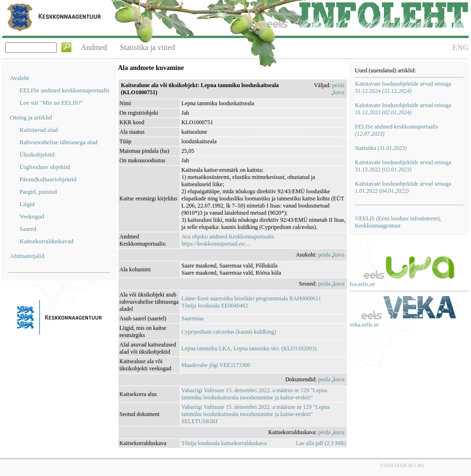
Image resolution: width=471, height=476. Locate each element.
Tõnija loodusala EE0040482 (215, 306)
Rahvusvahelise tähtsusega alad (59, 142)
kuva (339, 92)
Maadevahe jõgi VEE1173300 (216, 365)
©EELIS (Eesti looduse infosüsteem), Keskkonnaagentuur (398, 222)
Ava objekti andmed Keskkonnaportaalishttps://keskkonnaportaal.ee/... (228, 240)
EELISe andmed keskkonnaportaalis (64, 90)
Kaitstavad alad (39, 130)
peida (338, 85)
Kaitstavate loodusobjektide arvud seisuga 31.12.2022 (403, 166)
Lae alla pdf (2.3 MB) (321, 443)
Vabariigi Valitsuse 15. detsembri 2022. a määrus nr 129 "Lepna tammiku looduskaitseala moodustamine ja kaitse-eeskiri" (254, 394)
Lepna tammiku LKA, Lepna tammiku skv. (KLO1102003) (249, 348)
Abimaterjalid (27, 256)
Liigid (27, 204)
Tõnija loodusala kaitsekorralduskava (224, 443)
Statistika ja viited (147, 47)
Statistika (381, 148)
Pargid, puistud (38, 192)
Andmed (94, 47)
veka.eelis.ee (364, 325)
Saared (28, 229)
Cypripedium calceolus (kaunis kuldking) (229, 332)
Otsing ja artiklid (31, 117)
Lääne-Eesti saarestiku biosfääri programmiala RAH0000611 (251, 298)
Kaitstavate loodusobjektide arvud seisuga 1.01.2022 (403, 187)
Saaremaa (192, 318)
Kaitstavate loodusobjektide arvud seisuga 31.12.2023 (403, 109)
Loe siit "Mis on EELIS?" (51, 103)
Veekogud (32, 216)
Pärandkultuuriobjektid (48, 179)
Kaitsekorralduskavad (46, 241)
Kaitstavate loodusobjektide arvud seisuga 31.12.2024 (403, 87)
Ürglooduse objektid (45, 167)
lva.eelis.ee (362, 284)
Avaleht (20, 78)
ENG (460, 47)
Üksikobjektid (37, 154)
